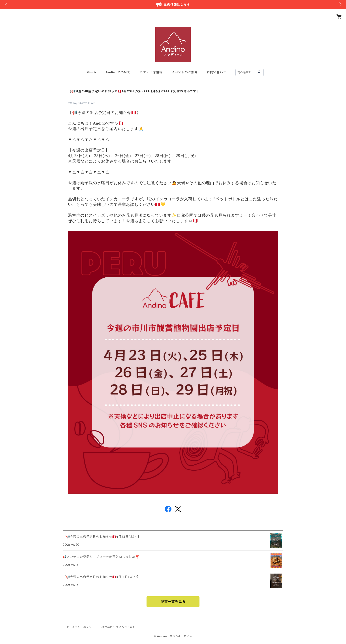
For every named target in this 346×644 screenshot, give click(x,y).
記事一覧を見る (173, 602)
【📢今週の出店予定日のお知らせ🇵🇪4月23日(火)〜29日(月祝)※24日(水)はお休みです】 (134, 91)
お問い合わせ (217, 72)
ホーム (92, 72)
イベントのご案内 (184, 72)
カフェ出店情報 (151, 72)
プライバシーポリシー (80, 627)
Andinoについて (118, 72)
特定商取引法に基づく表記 (118, 627)
